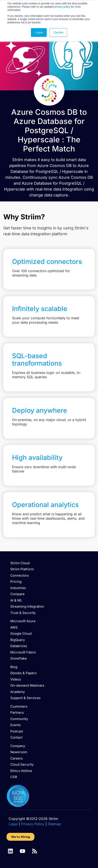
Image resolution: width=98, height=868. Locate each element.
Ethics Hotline (21, 771)
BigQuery (18, 640)
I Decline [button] (58, 33)
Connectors (20, 575)
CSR (14, 777)
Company (18, 746)
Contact (16, 737)
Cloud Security (22, 764)
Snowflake (19, 658)
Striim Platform (22, 569)
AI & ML (16, 600)
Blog (14, 667)
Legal (13, 824)
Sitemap (54, 824)
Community (19, 719)
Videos (16, 679)
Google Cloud (21, 633)
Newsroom (19, 752)
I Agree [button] (39, 33)
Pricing (16, 582)
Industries (18, 588)
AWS (14, 627)
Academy (18, 692)
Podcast (17, 731)
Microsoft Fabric (23, 652)
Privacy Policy (33, 824)
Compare (17, 594)
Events (16, 725)
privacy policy (62, 7)
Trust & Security (23, 613)
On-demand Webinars (27, 685)
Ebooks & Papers (23, 673)
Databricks (19, 646)
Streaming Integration (27, 606)
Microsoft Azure (23, 621)
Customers (19, 706)
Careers (17, 758)
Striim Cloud (20, 563)
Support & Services (25, 698)
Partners (17, 712)
